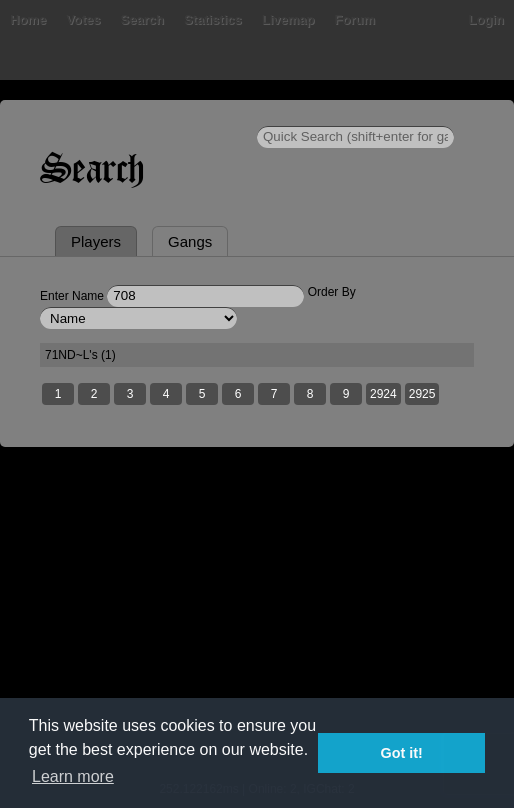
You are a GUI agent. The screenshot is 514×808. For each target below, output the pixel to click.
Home (28, 19)
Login (486, 19)
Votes (83, 19)
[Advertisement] (257, 627)
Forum (355, 19)
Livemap (288, 19)
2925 (422, 394)
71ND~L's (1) (80, 355)
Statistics (213, 19)
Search (142, 19)
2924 (383, 394)
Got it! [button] (402, 753)
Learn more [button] (73, 776)
